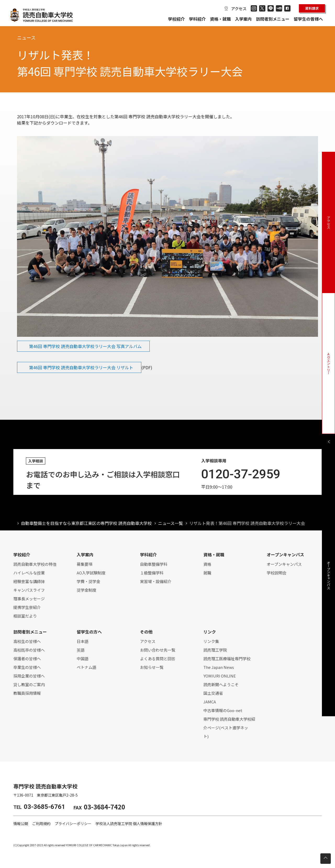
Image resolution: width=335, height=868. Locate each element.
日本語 (83, 641)
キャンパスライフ (29, 590)
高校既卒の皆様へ (29, 650)
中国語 (83, 659)
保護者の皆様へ (27, 659)
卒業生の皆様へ (27, 667)
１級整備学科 (152, 573)
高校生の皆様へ (27, 641)
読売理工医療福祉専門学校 (227, 659)
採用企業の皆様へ (29, 676)
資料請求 (312, 8)
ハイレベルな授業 (29, 573)
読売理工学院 (215, 650)
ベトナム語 (86, 667)
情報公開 (21, 824)
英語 (81, 650)
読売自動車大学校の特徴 (35, 564)
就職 (207, 573)
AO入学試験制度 (91, 573)
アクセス (239, 9)
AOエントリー (328, 363)
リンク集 (211, 641)
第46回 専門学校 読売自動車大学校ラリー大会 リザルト (81, 367)
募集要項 (85, 564)
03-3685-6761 (44, 807)
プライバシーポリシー (73, 824)
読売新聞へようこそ (221, 684)
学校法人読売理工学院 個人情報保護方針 (129, 824)
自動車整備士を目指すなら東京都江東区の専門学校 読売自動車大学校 (86, 523)
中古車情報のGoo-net (223, 710)
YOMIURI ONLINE (220, 676)
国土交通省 (213, 693)
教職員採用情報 (27, 693)
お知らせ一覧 (152, 667)
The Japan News (219, 667)
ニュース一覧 (171, 523)
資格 (207, 564)
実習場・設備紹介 (156, 581)
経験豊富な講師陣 (29, 581)
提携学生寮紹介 (27, 607)
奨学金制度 (86, 590)
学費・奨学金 (88, 581)
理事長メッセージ (29, 599)
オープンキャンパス (284, 564)
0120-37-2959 (241, 474)
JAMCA (210, 702)
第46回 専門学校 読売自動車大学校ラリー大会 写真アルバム (85, 346)
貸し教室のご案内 (29, 684)
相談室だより (25, 616)
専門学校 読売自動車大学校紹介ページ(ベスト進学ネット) (229, 728)
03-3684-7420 (104, 807)
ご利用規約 (41, 824)
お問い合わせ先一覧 (158, 650)
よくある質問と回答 (158, 659)
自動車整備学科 (154, 564)
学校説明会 (277, 573)
